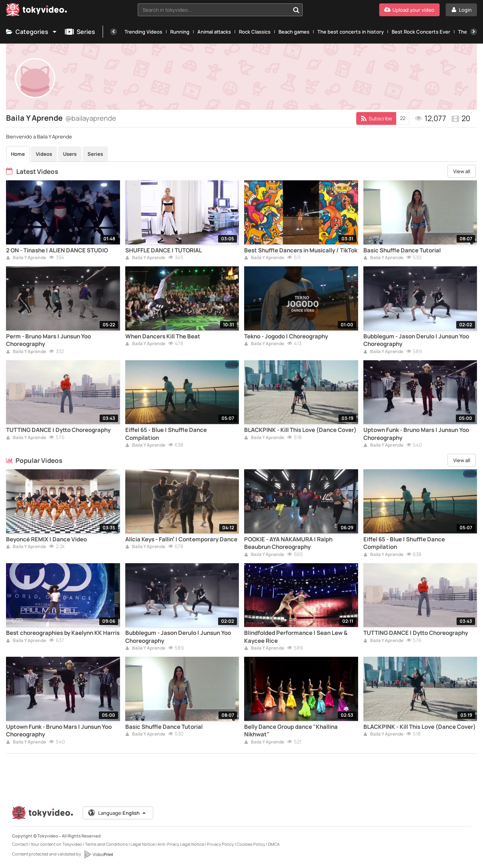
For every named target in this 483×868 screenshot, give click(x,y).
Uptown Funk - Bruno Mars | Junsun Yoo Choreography (416, 434)
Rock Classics (255, 32)
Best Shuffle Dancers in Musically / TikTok (301, 250)
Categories (32, 32)
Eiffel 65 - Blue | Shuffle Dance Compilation (166, 434)
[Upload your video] (409, 10)
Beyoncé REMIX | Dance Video (46, 539)
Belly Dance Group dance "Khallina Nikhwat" (291, 731)
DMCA (274, 844)
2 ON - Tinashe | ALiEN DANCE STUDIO (57, 250)
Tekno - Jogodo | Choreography (286, 336)
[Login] (461, 10)
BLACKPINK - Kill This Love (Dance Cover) (300, 430)
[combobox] (220, 10)
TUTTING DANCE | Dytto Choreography (58, 430)
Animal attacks (214, 32)
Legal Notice (143, 844)
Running (180, 32)
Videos (44, 154)
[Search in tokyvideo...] (296, 10)
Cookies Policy (251, 844)
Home (18, 154)
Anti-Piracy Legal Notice (181, 844)
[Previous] (114, 32)
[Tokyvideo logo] (37, 11)
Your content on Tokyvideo (56, 844)
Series (80, 32)
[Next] (474, 32)
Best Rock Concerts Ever (421, 32)
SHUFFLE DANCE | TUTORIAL (164, 250)
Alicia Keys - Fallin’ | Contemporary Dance (181, 539)
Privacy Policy (220, 844)
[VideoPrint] (98, 854)
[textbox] (214, 10)
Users (70, 154)
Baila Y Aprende (26, 258)
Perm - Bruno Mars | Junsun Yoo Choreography (48, 340)
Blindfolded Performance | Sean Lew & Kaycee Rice (296, 637)
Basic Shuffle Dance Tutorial (402, 250)
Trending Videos (143, 32)
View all (462, 171)
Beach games (294, 32)
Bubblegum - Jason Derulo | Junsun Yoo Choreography (416, 340)
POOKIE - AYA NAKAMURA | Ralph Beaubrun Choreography (288, 543)
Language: (117, 813)
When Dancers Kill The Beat (163, 336)
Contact (20, 844)
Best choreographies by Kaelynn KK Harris (63, 633)
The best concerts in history (351, 32)
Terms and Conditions (106, 844)
